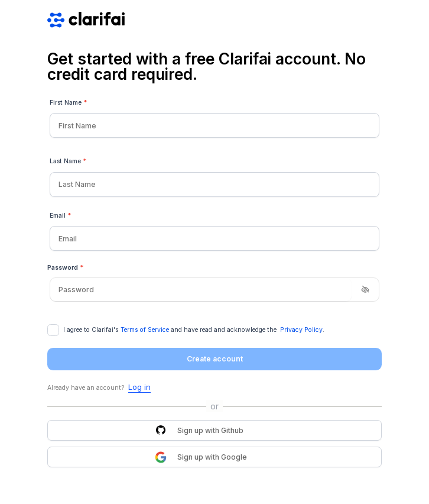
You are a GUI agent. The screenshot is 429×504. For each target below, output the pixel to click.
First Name (69, 103)
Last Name (68, 161)
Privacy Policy (301, 330)
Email (61, 216)
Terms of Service (145, 330)
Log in (139, 387)
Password (66, 268)
